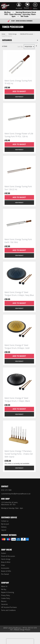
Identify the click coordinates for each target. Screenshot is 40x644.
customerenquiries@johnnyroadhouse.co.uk (16, 494)
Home (4, 34)
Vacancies (4, 604)
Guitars (4, 553)
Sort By (20, 47)
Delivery (4, 527)
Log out (4, 530)
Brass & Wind (6, 562)
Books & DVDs (6, 571)
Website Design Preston (22, 630)
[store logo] (6, 6)
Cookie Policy (6, 598)
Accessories (5, 568)
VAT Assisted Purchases (9, 607)
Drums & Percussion (8, 556)
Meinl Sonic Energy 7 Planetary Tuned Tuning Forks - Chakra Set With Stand (19, 454)
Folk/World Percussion (27, 34)
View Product (19, 97)
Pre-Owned (5, 574)
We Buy (4, 589)
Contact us (5, 521)
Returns (4, 601)
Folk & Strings (13, 34)
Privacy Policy (5, 595)
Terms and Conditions (8, 610)
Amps (3, 565)
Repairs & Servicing (8, 592)
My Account (5, 524)
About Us (4, 586)
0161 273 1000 (6, 490)
